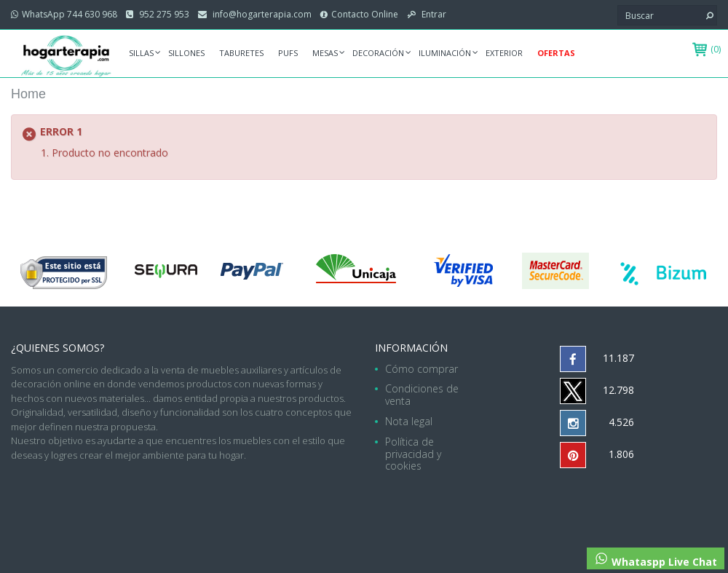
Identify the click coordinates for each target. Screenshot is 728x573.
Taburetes (241, 53)
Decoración (378, 53)
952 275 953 (163, 14)
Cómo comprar (422, 369)
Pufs (288, 53)
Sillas (141, 53)
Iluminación (445, 53)
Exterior (504, 53)
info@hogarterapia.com (261, 14)
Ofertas (556, 53)
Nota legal (409, 421)
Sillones (186, 53)
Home (28, 94)
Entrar (433, 14)
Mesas (325, 53)
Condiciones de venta (422, 395)
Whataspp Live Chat (656, 560)
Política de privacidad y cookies (413, 454)
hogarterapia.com (274, 498)
